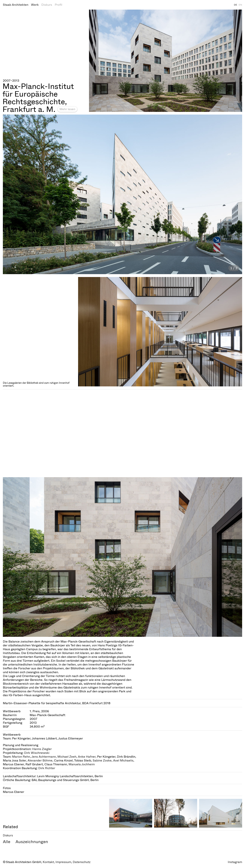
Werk (35, 5)
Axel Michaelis (123, 760)
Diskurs (47, 5)
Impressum (63, 862)
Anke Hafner (87, 757)
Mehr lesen (67, 109)
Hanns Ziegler (42, 749)
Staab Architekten (16, 5)
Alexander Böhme (40, 760)
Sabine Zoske (102, 760)
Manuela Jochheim (82, 764)
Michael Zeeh (67, 757)
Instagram (235, 862)
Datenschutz (82, 862)
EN (240, 5)
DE (236, 5)
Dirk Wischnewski (37, 753)
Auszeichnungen (32, 842)
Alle (7, 842)
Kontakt (48, 862)
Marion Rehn (21, 757)
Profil (58, 5)
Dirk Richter (47, 768)
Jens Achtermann (44, 757)
